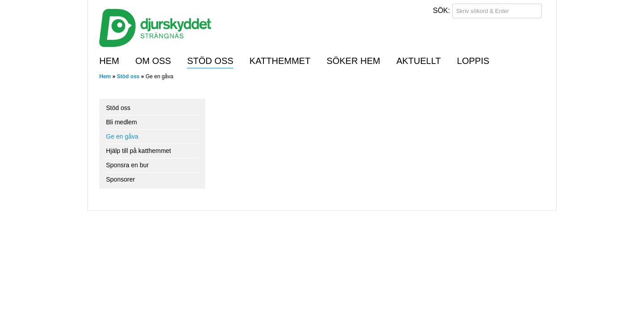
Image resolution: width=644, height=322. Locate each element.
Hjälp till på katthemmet (139, 151)
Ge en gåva (122, 136)
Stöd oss (210, 61)
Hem (109, 61)
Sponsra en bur (127, 165)
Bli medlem (121, 122)
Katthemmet (280, 61)
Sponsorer (121, 179)
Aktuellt (419, 61)
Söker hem (353, 61)
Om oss (153, 61)
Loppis (473, 61)
